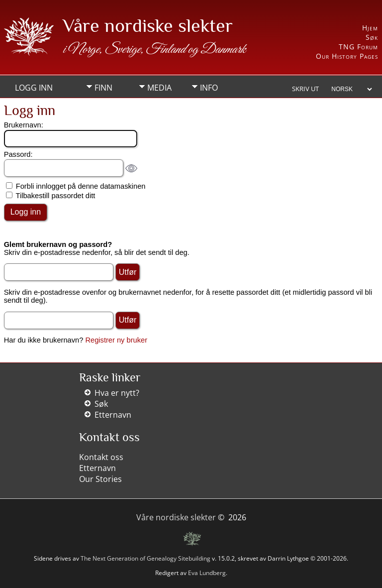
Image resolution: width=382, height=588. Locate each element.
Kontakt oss (101, 457)
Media (159, 88)
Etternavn (113, 415)
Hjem (370, 28)
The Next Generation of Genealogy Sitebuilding (145, 558)
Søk (372, 37)
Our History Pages (347, 56)
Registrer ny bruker (116, 340)
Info (209, 88)
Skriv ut (305, 89)
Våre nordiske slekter (148, 25)
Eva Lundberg (207, 573)
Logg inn (34, 88)
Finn (103, 88)
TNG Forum (358, 47)
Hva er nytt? (117, 393)
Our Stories (100, 479)
